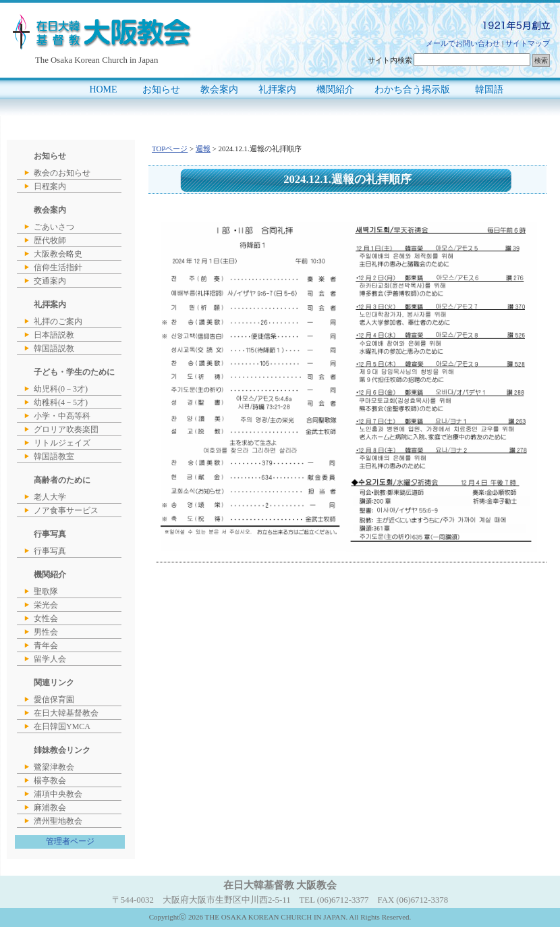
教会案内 (219, 89)
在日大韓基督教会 (66, 713)
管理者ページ (70, 841)
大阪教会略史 (58, 254)
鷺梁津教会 (54, 767)
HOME (103, 89)
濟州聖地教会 (58, 821)
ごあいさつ (54, 227)
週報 (203, 149)
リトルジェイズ (62, 443)
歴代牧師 (50, 240)
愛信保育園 (54, 699)
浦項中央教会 (58, 794)
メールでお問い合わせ (463, 43)
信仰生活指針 (58, 267)
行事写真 (50, 551)
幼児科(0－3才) (61, 389)
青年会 (46, 645)
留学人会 (50, 659)
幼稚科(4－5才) (61, 402)
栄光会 (46, 605)
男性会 (46, 632)
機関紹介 (335, 89)
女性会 (46, 618)
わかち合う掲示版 (412, 89)
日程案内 (50, 186)
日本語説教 (54, 335)
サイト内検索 (390, 60)
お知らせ (161, 89)
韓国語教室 (54, 456)
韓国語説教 (54, 348)
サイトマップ (528, 43)
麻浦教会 (50, 807)
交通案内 (50, 281)
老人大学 (50, 497)
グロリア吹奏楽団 (66, 429)
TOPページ (170, 149)
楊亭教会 (50, 780)
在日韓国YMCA (62, 726)
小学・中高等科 (62, 416)
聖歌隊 (46, 591)
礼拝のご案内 (58, 321)
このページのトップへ (528, 576)
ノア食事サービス (66, 510)
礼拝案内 (277, 89)
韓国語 (489, 89)
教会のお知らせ (62, 173)
